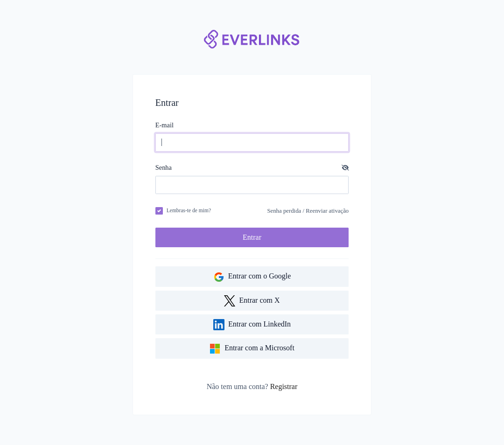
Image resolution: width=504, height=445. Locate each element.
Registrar (284, 386)
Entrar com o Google (252, 277)
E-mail (164, 125)
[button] (345, 168)
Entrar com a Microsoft (252, 349)
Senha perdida (284, 211)
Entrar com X (252, 301)
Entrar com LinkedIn (252, 325)
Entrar (252, 237)
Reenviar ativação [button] (327, 211)
